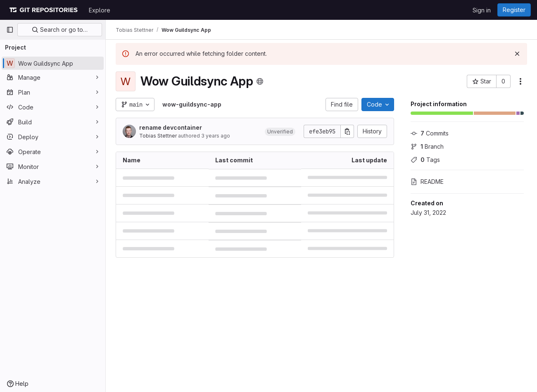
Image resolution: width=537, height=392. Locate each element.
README (427, 182)
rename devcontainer (171, 127)
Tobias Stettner (158, 136)
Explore (100, 10)
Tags (425, 160)
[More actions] (520, 81)
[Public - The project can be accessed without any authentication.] (260, 81)
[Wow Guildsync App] (53, 63)
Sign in (482, 10)
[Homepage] (43, 10)
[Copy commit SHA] (347, 131)
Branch (427, 146)
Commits (430, 133)
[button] (280, 131)
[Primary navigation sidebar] (10, 30)
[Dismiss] (517, 54)
